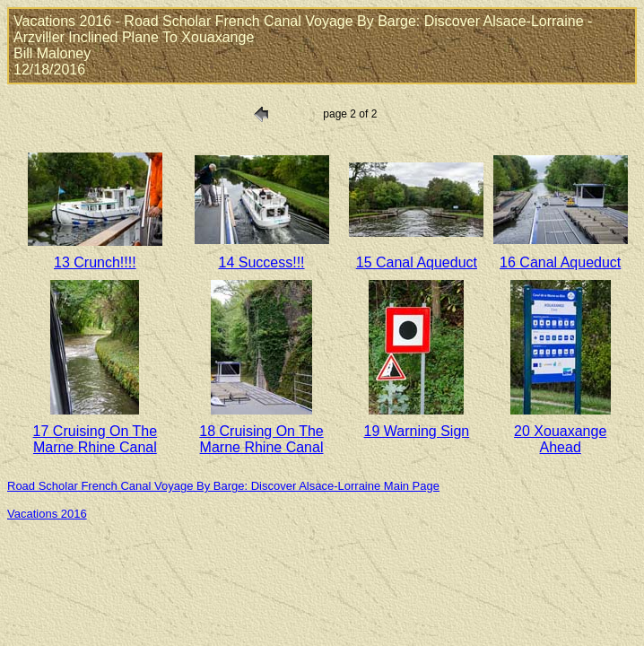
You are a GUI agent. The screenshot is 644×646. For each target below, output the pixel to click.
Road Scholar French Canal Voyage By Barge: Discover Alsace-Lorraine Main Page (223, 486)
